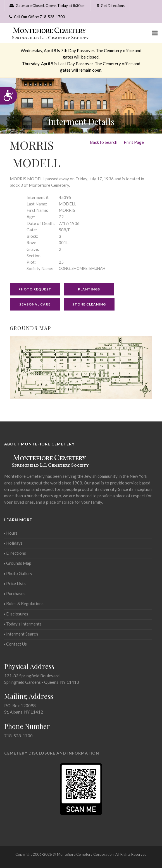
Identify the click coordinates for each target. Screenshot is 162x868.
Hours (11, 533)
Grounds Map (18, 563)
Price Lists (15, 583)
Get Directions (110, 6)
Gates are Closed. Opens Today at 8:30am (47, 6)
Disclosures (16, 614)
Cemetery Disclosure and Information (52, 753)
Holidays (13, 543)
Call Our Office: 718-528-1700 (37, 17)
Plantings (89, 289)
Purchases (15, 593)
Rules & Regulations (24, 603)
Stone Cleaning (89, 304)
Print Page (134, 142)
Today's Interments (23, 624)
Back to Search (104, 142)
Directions (15, 553)
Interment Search (21, 634)
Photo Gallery (18, 573)
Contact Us (16, 644)
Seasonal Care (35, 304)
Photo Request (35, 289)
